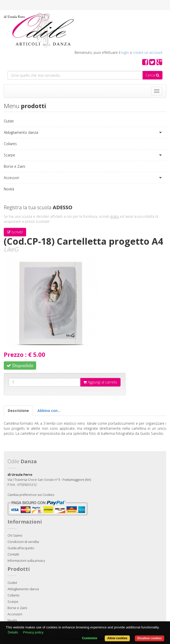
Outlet (9, 121)
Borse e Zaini (14, 166)
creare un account (148, 52)
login (125, 52)
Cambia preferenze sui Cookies (31, 495)
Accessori (11, 178)
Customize (90, 638)
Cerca (152, 75)
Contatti (13, 554)
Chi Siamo (15, 535)
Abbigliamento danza (21, 132)
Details (13, 632)
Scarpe (9, 155)
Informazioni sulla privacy (26, 561)
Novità (9, 189)
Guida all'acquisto (21, 548)
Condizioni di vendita (23, 542)
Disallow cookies (150, 638)
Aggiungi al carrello (100, 382)
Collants (10, 144)
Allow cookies (117, 638)
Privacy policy (33, 632)
